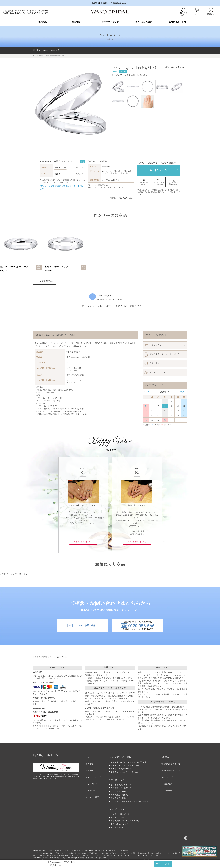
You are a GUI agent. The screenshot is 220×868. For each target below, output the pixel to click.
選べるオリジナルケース (124, 781)
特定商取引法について (172, 763)
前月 (148, 392)
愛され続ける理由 (144, 22)
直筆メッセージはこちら (83, 542)
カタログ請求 (168, 779)
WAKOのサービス (177, 22)
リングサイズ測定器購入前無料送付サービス (133, 798)
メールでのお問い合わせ (83, 626)
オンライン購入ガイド (123, 808)
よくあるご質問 (97, 790)
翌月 (182, 392)
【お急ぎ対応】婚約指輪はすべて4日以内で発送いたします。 (110, 3)
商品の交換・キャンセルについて (128, 815)
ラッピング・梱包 (121, 788)
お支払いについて (121, 811)
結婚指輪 (76, 22)
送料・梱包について (122, 818)
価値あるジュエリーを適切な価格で (129, 764)
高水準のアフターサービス (125, 768)
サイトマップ (168, 773)
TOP (92, 757)
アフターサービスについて (125, 821)
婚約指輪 (43, 22)
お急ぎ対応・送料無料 (123, 791)
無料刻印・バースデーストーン (127, 785)
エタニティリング (110, 22)
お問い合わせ (168, 784)
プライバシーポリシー (172, 768)
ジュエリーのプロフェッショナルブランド (132, 761)
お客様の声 (95, 784)
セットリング (96, 779)
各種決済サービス (121, 795)
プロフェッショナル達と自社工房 (128, 771)
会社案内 (167, 757)
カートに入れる (158, 170)
